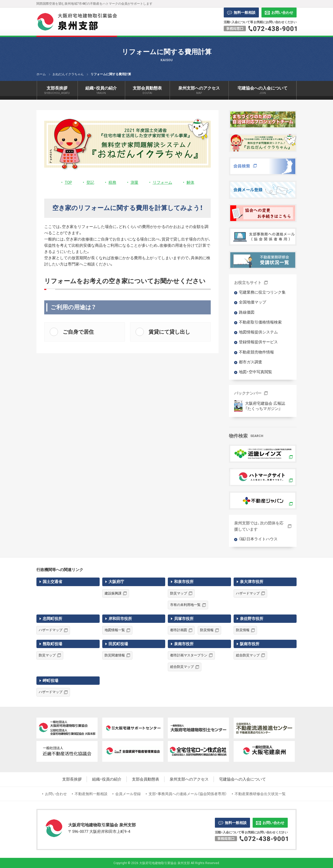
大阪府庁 (116, 582)
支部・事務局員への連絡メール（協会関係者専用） (188, 794)
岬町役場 (50, 681)
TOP (68, 182)
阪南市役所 (250, 644)
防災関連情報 (115, 655)
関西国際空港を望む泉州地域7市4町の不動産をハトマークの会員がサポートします (94, 4)
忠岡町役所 (52, 619)
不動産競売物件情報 (256, 352)
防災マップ (179, 593)
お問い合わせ (279, 12)
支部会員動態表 (146, 779)
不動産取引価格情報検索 (260, 322)
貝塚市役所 (184, 619)
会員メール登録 (128, 794)
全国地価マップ (252, 302)
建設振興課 (113, 593)
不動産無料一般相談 (91, 794)
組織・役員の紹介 (107, 779)
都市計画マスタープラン (189, 655)
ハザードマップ (248, 593)
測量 (135, 182)
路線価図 (247, 312)
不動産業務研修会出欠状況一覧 (260, 794)
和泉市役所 (184, 582)
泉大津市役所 (252, 582)
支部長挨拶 (72, 779)
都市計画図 (179, 630)
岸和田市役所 (120, 619)
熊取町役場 (52, 644)
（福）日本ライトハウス (258, 539)
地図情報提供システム (258, 332)
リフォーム (162, 182)
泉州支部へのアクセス (189, 779)
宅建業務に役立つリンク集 (262, 292)
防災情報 (207, 630)
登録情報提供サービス (258, 342)
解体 (190, 182)
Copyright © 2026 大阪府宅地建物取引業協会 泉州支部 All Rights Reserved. (167, 863)
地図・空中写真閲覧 (255, 372)
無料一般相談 (241, 12)
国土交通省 (52, 582)
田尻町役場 (118, 644)
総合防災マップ (182, 667)
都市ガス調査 (251, 362)
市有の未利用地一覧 (185, 605)
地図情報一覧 (115, 630)
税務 (112, 182)
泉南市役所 (184, 644)
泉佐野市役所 (252, 619)
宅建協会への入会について (242, 779)
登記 (90, 182)
